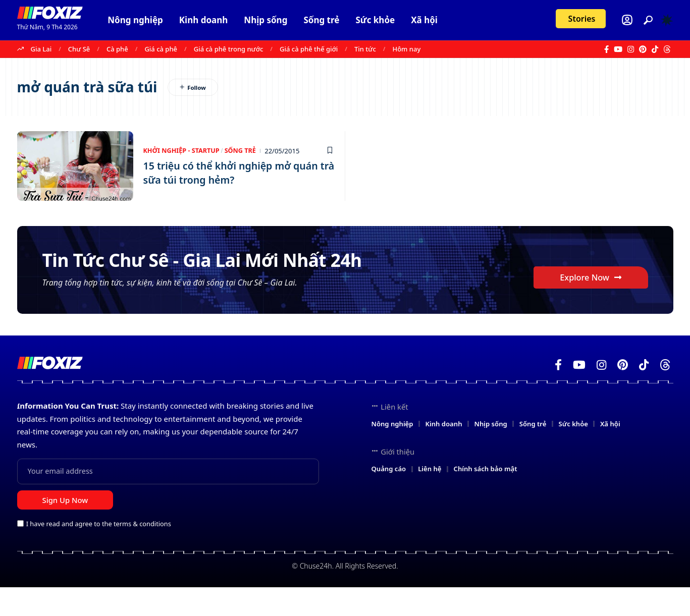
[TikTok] (655, 49)
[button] (648, 20)
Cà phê (117, 49)
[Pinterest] (643, 49)
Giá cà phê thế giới (309, 49)
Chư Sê (79, 49)
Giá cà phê (161, 49)
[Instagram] (631, 49)
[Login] (627, 20)
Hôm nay (406, 49)
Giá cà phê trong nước (229, 49)
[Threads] (667, 49)
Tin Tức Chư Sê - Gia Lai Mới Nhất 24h (212, 272)
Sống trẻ (243, 151)
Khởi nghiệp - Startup (183, 151)
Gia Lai (41, 49)
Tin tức (365, 49)
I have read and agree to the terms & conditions (99, 552)
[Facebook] (606, 49)
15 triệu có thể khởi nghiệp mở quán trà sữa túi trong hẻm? (233, 173)
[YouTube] (618, 49)
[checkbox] (20, 552)
